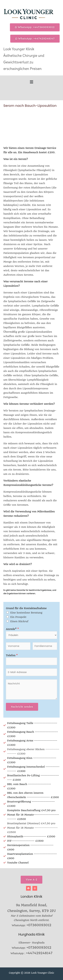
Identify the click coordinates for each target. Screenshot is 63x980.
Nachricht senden (22, 707)
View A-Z (31, 880)
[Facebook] (28, 888)
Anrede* (12, 629)
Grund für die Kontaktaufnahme (26, 608)
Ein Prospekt (18, 617)
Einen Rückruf (19, 621)
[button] (31, 82)
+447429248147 (39, 953)
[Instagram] (35, 888)
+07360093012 (39, 925)
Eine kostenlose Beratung (26, 613)
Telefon (12, 655)
